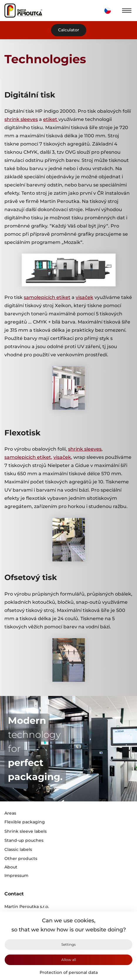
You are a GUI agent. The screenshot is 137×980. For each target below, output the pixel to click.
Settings (68, 944)
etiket (51, 119)
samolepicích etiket (47, 297)
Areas (10, 813)
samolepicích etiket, (28, 457)
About (11, 867)
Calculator (69, 30)
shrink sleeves (21, 119)
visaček (84, 297)
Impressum (16, 876)
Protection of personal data (69, 972)
